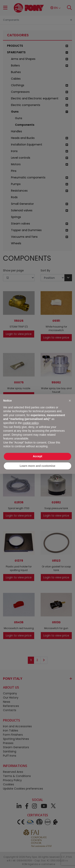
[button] (70, 401)
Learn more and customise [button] (37, 466)
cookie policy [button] (30, 423)
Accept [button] (37, 456)
